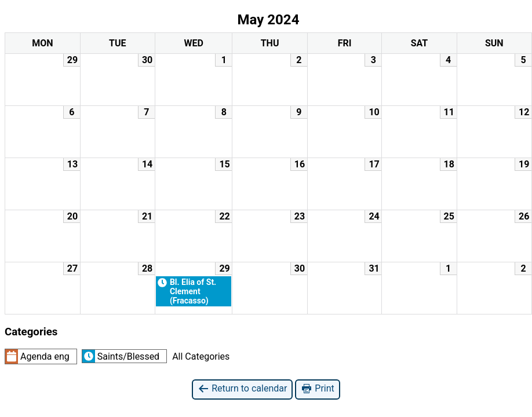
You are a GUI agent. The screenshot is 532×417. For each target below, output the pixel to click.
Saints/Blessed (121, 356)
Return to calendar (242, 389)
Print (317, 389)
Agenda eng (37, 356)
